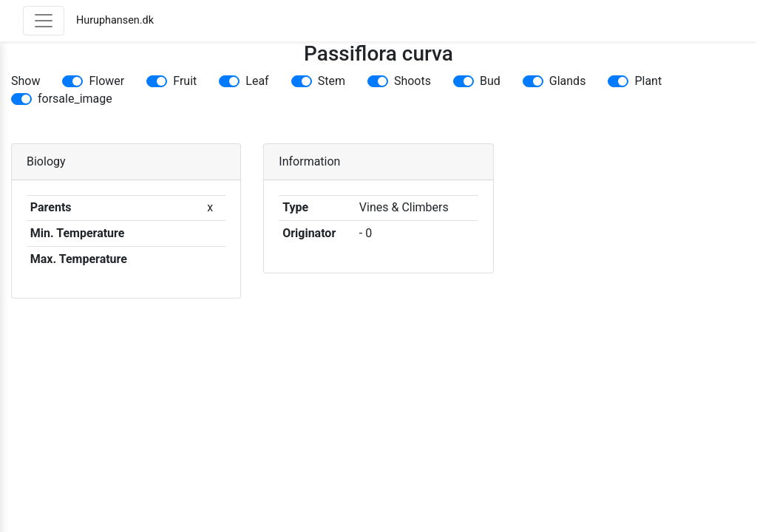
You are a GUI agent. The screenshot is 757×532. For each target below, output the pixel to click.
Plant (648, 81)
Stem (332, 81)
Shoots (413, 81)
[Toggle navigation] (44, 21)
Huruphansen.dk (115, 20)
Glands (568, 81)
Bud (490, 81)
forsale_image (75, 99)
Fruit (185, 81)
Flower (106, 81)
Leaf (257, 81)
